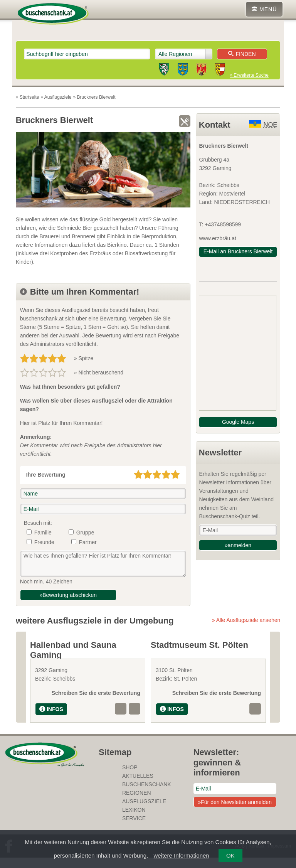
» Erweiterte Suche (249, 75)
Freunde (44, 542)
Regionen (137, 803)
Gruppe (85, 533)
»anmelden (238, 545)
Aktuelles (138, 786)
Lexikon (134, 820)
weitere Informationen (181, 855)
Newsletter (220, 453)
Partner (88, 542)
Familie (43, 533)
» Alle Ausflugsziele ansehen (246, 620)
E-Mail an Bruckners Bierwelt (238, 251)
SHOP (130, 778)
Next (275, 682)
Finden (242, 54)
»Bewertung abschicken (68, 595)
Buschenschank (147, 795)
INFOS (51, 720)
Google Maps (238, 422)
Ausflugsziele (144, 812)
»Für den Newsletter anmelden (235, 812)
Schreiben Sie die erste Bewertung (96, 703)
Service (134, 829)
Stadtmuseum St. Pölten (199, 645)
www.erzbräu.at (217, 238)
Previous (21, 682)
